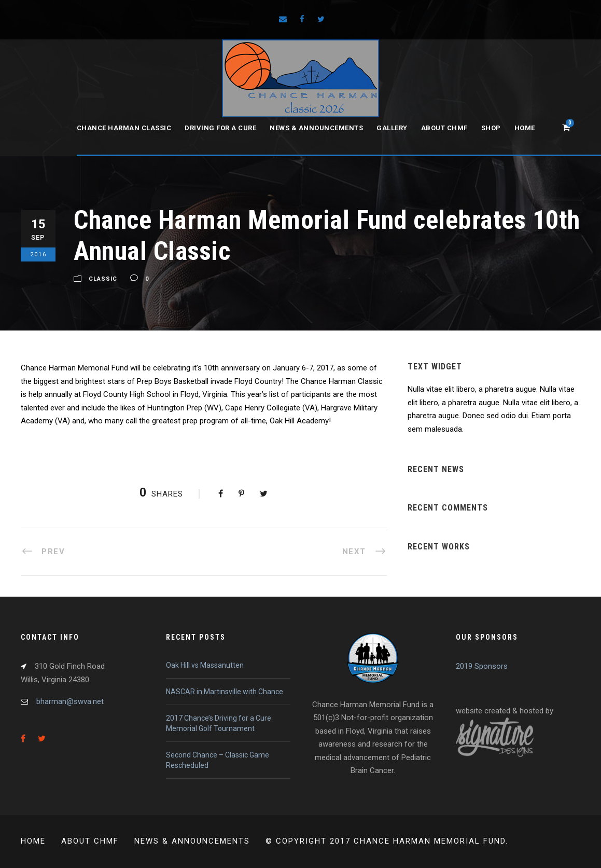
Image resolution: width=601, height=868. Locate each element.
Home (525, 128)
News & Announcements (316, 128)
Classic (103, 279)
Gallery (392, 128)
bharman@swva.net (70, 701)
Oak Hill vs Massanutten (205, 665)
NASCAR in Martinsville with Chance (225, 692)
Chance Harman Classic (124, 128)
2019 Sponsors (482, 666)
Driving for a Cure (220, 128)
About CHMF (444, 128)
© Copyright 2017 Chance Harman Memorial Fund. (387, 841)
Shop (491, 128)
